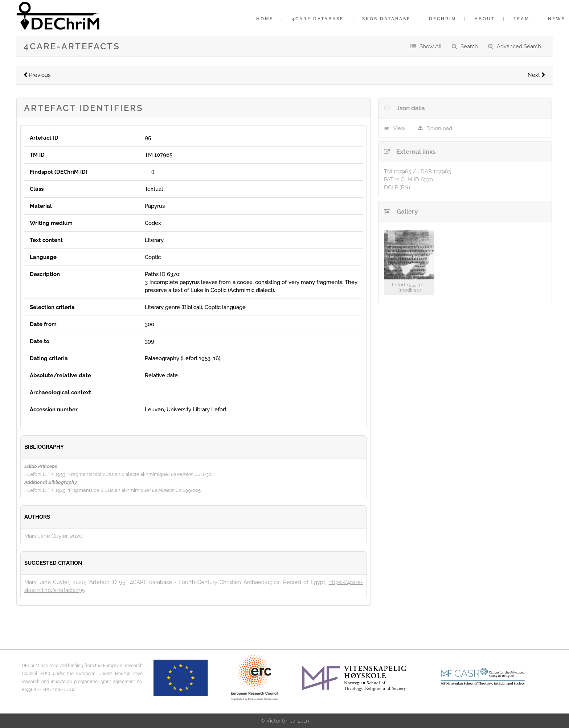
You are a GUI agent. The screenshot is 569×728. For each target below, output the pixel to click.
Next (537, 75)
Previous (37, 75)
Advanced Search (519, 46)
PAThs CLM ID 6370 (408, 180)
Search (469, 46)
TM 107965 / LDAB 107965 (417, 172)
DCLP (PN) (397, 188)
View (399, 128)
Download (439, 128)
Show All (431, 46)
